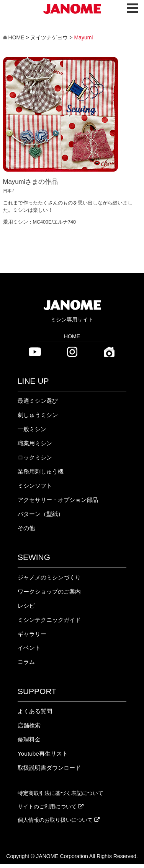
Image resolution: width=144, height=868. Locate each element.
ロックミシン (35, 457)
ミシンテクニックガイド (49, 620)
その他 (26, 528)
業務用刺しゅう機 (41, 471)
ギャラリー (32, 634)
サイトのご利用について (51, 806)
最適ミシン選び (38, 401)
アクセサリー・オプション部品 (58, 500)
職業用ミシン (35, 443)
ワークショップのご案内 (49, 591)
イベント (29, 648)
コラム (26, 662)
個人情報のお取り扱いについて (59, 820)
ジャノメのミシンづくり (49, 577)
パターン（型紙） (41, 514)
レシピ (26, 606)
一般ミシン (32, 429)
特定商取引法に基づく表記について (61, 793)
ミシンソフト (35, 486)
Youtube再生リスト (43, 754)
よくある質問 (35, 711)
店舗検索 (29, 725)
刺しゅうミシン (38, 415)
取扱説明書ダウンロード (49, 768)
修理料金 (29, 739)
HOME (72, 336)
